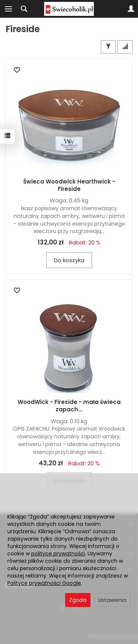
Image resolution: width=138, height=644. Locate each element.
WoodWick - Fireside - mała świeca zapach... (69, 406)
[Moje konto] (131, 9)
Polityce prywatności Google (44, 583)
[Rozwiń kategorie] (8, 9)
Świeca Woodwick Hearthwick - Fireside (69, 185)
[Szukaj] (24, 9)
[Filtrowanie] (108, 47)
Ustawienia (112, 600)
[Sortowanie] (125, 47)
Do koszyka (69, 260)
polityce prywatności (58, 554)
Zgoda (78, 600)
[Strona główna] (69, 9)
